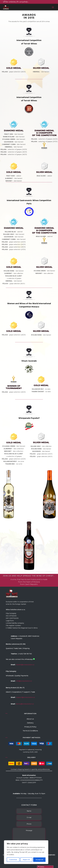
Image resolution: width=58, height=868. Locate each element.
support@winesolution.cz (25, 697)
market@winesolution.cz (25, 665)
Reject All (26, 860)
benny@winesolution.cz (25, 704)
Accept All (39, 860)
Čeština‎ (41, 867)
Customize (13, 860)
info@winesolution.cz (24, 681)
